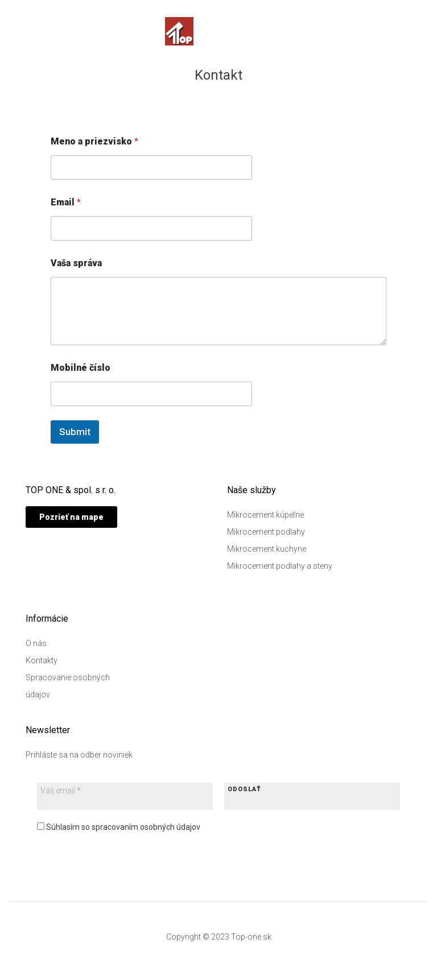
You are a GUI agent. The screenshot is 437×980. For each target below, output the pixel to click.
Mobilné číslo (81, 368)
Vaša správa (76, 263)
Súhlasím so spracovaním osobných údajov (119, 827)
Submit (75, 432)
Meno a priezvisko (94, 141)
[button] (71, 517)
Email (66, 202)
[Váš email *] (94, 791)
